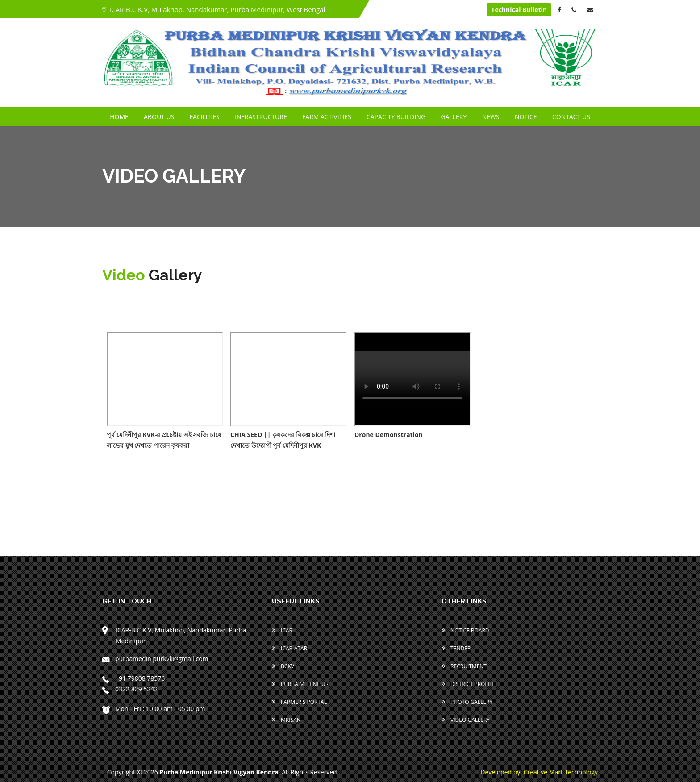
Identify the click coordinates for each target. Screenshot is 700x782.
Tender (456, 648)
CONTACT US (571, 117)
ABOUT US (159, 117)
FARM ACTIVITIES (327, 117)
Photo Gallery (467, 702)
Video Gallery (466, 720)
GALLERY (454, 117)
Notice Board (465, 630)
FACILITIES (205, 117)
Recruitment (464, 666)
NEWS (491, 117)
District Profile (468, 684)
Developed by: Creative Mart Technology (539, 772)
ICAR (282, 630)
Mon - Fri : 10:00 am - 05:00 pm (154, 709)
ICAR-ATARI (290, 648)
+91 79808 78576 (133, 678)
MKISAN (286, 720)
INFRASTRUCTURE (261, 117)
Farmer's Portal (299, 702)
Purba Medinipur (300, 684)
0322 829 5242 (130, 689)
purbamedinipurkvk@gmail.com (155, 659)
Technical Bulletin (519, 10)
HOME (119, 117)
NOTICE (526, 117)
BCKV (283, 666)
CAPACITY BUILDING (396, 117)
